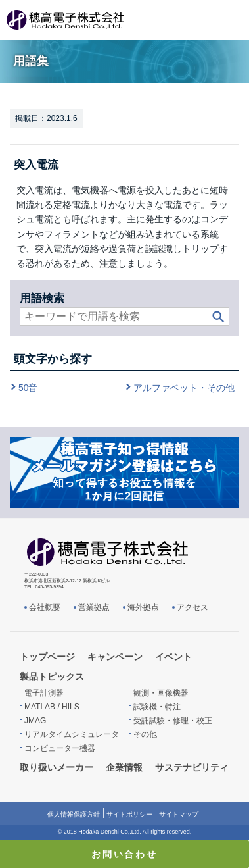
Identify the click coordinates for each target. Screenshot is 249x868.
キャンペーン (115, 657)
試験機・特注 (157, 707)
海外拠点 (143, 607)
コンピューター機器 (60, 748)
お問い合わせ (125, 854)
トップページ (47, 657)
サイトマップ (179, 814)
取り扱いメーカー (57, 767)
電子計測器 (44, 693)
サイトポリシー (129, 814)
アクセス (192, 607)
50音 (28, 388)
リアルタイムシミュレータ (72, 734)
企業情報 (124, 767)
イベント (173, 657)
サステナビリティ (192, 767)
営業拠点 (94, 607)
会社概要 (45, 607)
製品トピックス (52, 677)
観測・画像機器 (161, 693)
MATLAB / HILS (52, 707)
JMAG (35, 721)
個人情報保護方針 (74, 814)
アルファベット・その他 (184, 388)
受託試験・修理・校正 (173, 721)
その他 (145, 734)
